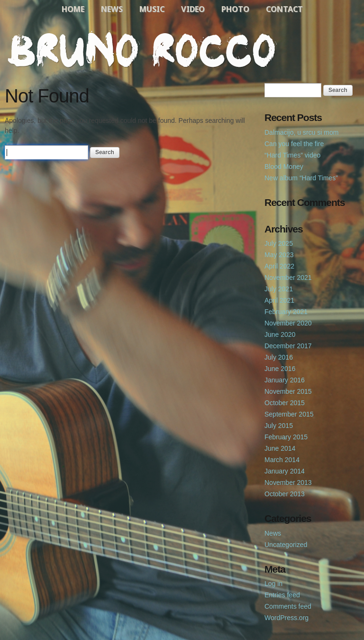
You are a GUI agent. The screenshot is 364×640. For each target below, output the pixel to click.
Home (73, 9)
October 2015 (285, 403)
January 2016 (285, 380)
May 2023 (279, 255)
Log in (273, 584)
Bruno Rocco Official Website (182, 49)
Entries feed (282, 595)
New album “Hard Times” (301, 178)
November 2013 (288, 482)
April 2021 (279, 300)
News (112, 9)
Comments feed (288, 606)
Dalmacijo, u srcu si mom (301, 132)
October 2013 (285, 494)
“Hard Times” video (292, 155)
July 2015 (279, 426)
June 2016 (280, 369)
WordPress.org (287, 618)
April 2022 (279, 266)
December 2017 (288, 346)
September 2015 (289, 414)
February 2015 (286, 437)
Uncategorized (286, 545)
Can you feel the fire (294, 144)
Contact (284, 9)
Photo (235, 9)
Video (193, 9)
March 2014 (282, 460)
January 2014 (285, 471)
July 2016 (279, 357)
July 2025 (279, 243)
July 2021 (279, 289)
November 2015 (288, 391)
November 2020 (288, 323)
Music (152, 9)
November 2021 (288, 278)
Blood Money (284, 167)
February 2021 (286, 312)
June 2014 (280, 448)
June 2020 (280, 334)
